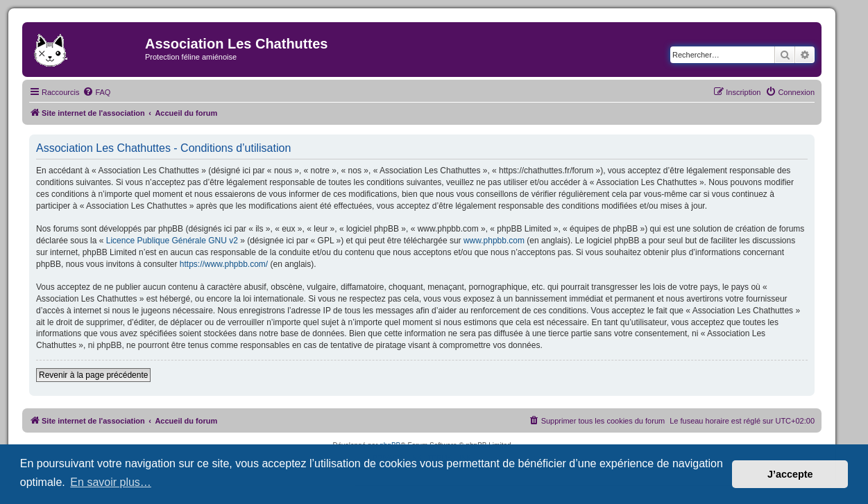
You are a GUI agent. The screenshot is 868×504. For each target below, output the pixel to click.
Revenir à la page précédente (93, 375)
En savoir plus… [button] (111, 482)
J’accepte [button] (790, 474)
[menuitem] (96, 92)
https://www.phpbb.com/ (224, 264)
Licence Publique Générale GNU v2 (172, 241)
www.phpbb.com (494, 241)
